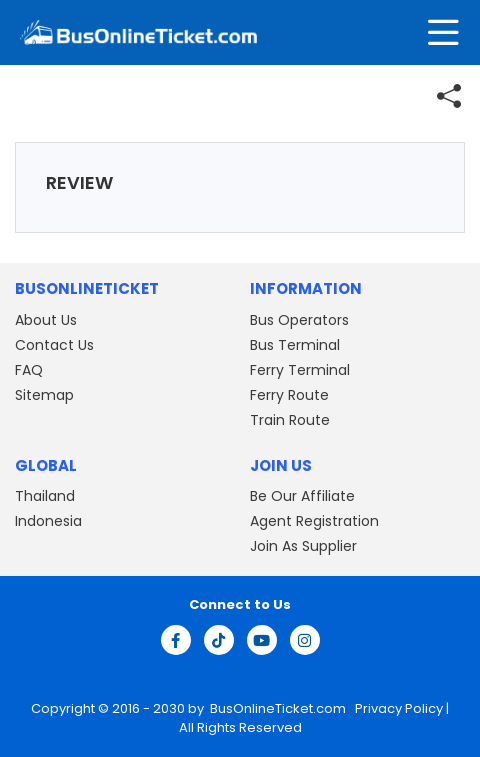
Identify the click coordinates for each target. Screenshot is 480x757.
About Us (46, 320)
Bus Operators (299, 320)
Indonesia (48, 521)
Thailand (45, 496)
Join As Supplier (303, 546)
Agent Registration (314, 521)
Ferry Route (289, 395)
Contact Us (54, 345)
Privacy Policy (397, 708)
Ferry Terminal (300, 370)
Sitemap (44, 395)
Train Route (290, 420)
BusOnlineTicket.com (279, 708)
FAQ (29, 370)
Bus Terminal (295, 345)
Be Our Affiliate (302, 496)
